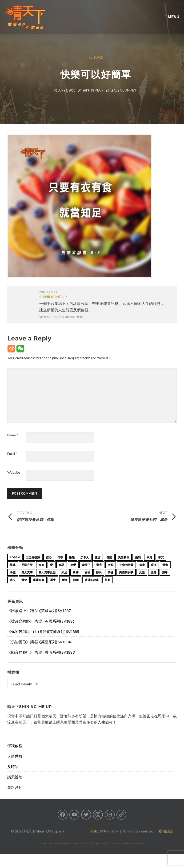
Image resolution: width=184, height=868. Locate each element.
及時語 (98, 65)
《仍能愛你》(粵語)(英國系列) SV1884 (39, 649)
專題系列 (15, 795)
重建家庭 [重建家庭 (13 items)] (39, 587)
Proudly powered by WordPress (63, 851)
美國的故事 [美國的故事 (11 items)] (126, 580)
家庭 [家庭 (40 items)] (149, 565)
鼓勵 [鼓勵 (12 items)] (108, 587)
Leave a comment (124, 98)
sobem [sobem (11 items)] (15, 565)
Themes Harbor (132, 851)
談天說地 (15, 784)
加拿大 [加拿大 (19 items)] (85, 565)
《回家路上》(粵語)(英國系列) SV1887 (39, 618)
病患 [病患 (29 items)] (142, 572)
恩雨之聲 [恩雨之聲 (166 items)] (27, 572)
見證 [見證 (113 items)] (142, 580)
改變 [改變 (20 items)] (73, 572)
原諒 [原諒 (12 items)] (98, 565)
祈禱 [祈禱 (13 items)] (76, 580)
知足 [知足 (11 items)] (64, 580)
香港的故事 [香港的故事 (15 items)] (92, 587)
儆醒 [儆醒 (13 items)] (72, 565)
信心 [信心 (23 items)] (49, 565)
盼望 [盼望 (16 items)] (13, 580)
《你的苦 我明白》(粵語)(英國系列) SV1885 (43, 639)
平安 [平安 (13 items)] (161, 565)
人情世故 (15, 764)
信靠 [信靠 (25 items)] (60, 565)
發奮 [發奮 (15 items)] (165, 572)
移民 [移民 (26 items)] (99, 580)
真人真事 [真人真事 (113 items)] (27, 580)
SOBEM (97, 838)
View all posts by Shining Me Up (61, 324)
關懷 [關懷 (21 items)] (64, 587)
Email (12, 461)
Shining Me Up (93, 98)
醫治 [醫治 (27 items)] (24, 587)
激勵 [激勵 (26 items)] (111, 572)
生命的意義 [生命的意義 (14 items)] (126, 572)
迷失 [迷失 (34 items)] (13, 587)
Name (13, 442)
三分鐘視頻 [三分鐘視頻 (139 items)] (33, 565)
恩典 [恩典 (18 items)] (13, 572)
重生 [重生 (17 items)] (53, 587)
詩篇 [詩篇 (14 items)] (153, 580)
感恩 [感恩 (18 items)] (62, 572)
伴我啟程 (15, 753)
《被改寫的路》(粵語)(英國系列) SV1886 (41, 629)
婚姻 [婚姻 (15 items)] (138, 565)
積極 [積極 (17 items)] (110, 580)
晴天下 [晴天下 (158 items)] (86, 572)
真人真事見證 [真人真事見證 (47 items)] (47, 580)
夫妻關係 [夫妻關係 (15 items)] (124, 565)
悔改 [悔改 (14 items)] (41, 572)
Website (14, 480)
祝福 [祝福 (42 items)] (87, 580)
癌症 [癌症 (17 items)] (154, 572)
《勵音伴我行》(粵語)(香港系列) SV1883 (41, 660)
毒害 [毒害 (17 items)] (99, 572)
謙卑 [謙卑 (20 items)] (165, 580)
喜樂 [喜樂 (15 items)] (109, 565)
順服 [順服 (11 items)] (76, 587)
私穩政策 (166, 838)
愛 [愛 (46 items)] (52, 572)
